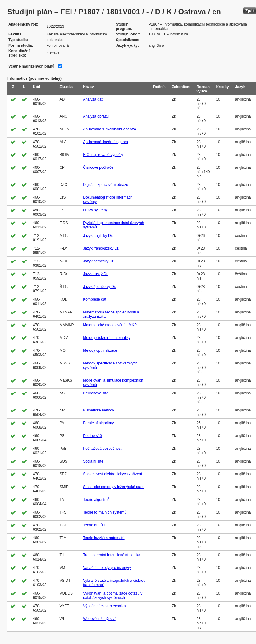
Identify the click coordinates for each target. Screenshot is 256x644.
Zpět (250, 11)
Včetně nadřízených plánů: (32, 66)
